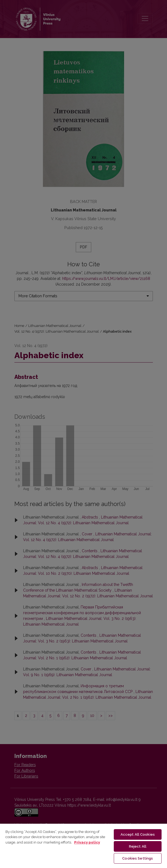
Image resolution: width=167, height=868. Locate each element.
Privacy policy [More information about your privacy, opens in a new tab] (87, 842)
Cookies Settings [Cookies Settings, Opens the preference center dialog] (138, 858)
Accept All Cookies (138, 834)
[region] (83, 846)
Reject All (138, 846)
